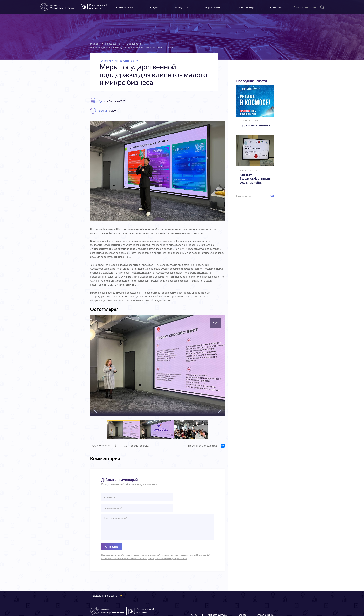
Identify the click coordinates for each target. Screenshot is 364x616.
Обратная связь (265, 604)
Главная (94, 44)
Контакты (276, 7)
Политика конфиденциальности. (171, 548)
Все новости (134, 44)
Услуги (154, 7)
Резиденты (181, 7)
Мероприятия (213, 7)
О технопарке (125, 7)
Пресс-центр (246, 7)
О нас (194, 604)
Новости (242, 604)
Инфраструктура (217, 604)
